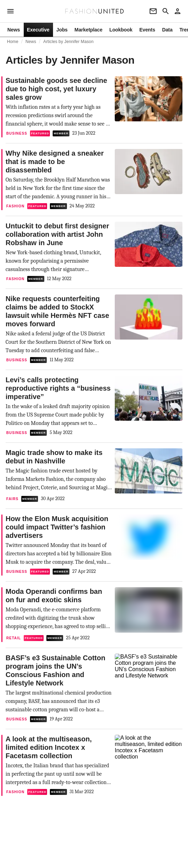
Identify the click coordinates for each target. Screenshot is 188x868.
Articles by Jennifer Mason (68, 42)
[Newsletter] (153, 11)
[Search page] (166, 11)
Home (13, 42)
